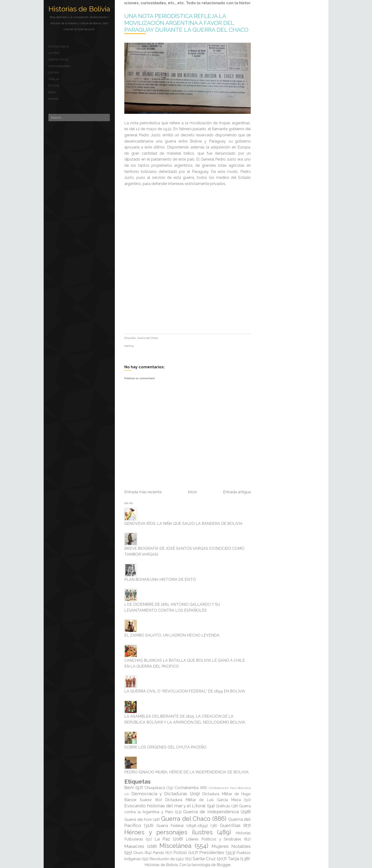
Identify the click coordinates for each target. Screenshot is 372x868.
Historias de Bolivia (79, 9)
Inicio (192, 492)
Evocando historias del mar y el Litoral (165, 806)
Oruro (54, 73)
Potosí (54, 86)
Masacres (134, 846)
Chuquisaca (59, 46)
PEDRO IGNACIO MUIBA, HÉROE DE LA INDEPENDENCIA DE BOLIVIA (186, 772)
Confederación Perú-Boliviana (230, 788)
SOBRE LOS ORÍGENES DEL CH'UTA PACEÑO (165, 747)
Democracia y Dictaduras (159, 794)
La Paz (54, 53)
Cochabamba (60, 66)
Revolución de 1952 (167, 859)
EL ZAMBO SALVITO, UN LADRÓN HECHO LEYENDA (172, 635)
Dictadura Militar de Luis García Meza (203, 800)
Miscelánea (175, 846)
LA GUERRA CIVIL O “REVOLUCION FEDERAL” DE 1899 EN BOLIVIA (185, 691)
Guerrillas (230, 825)
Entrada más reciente (143, 492)
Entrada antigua (237, 492)
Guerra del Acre (138, 820)
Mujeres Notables (231, 846)
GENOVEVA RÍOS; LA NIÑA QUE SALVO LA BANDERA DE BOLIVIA (183, 524)
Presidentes (212, 852)
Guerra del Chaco (148, 338)
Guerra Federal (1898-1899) (182, 826)
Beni (52, 92)
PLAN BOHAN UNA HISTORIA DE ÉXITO (160, 579)
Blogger (223, 865)
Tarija (54, 79)
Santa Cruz (58, 60)
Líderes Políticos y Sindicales (214, 839)
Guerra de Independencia (211, 812)
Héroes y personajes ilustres (169, 832)
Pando (54, 99)
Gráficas (223, 806)
